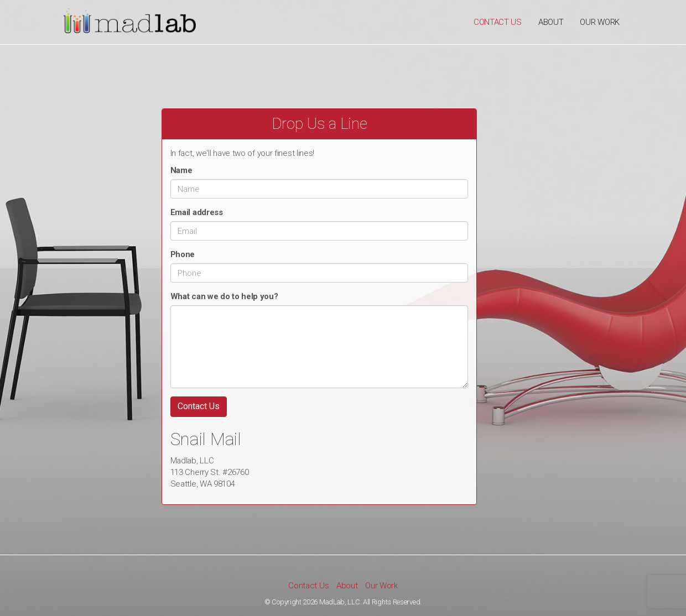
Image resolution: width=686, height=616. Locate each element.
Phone (183, 254)
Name (181, 170)
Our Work (600, 22)
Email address (197, 212)
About (551, 22)
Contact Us (498, 22)
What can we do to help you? (224, 296)
